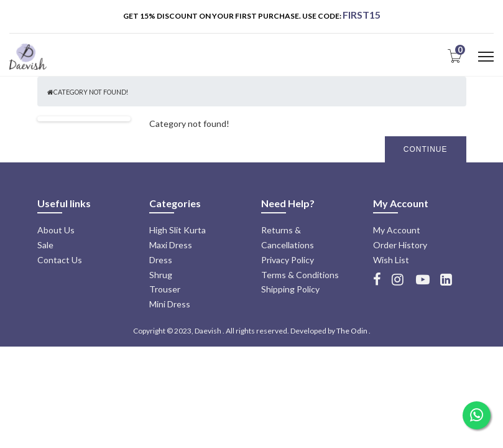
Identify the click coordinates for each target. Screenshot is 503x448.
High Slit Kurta (178, 230)
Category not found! (91, 92)
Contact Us (60, 260)
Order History (400, 245)
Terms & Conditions (300, 275)
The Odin (352, 331)
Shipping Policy (290, 289)
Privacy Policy (288, 260)
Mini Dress (170, 304)
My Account (397, 230)
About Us (56, 230)
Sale (45, 245)
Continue (426, 149)
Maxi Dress (171, 245)
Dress (161, 260)
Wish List (391, 260)
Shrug (161, 275)
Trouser (165, 289)
